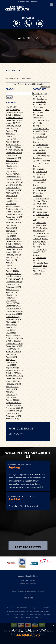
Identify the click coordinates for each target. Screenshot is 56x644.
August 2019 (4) (13, 206)
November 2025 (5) (14, 408)
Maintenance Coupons (28, 583)
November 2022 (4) (14, 311)
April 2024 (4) (12, 357)
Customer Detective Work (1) (39, 179)
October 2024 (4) (13, 373)
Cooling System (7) (38, 142)
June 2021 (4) (12, 265)
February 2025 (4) (14, 384)
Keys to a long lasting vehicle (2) (41, 150)
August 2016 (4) (13, 110)
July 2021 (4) (11, 268)
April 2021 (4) (12, 260)
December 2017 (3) (14, 153)
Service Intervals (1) (38, 108)
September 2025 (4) (15, 403)
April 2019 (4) (12, 196)
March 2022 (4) (12, 290)
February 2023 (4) (14, 319)
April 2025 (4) (12, 389)
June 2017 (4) (12, 136)
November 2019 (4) (14, 214)
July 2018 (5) (11, 171)
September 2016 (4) (15, 112)
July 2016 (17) (12, 107)
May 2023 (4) (12, 327)
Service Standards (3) (38, 196)
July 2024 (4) (11, 365)
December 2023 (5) (14, 346)
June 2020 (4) (12, 233)
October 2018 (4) (13, 179)
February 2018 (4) (14, 158)
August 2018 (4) (13, 174)
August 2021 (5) (13, 271)
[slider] (14, 467)
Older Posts (45, 87)
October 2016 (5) (13, 115)
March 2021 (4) (12, 257)
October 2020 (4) (13, 244)
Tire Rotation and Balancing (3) (40, 231)
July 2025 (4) (11, 397)
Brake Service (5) (39, 243)
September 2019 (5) (15, 209)
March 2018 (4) (12, 161)
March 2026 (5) (12, 419)
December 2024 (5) (14, 378)
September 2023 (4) (15, 338)
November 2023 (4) (14, 343)
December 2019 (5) (14, 217)
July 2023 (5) (11, 333)
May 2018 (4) (12, 166)
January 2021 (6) (13, 252)
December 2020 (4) (14, 249)
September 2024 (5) (15, 370)
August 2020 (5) (13, 239)
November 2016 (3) (14, 118)
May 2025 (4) (12, 392)
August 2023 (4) (13, 335)
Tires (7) (40, 163)
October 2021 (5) (13, 276)
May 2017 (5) (12, 134)
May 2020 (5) (12, 230)
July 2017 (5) (11, 139)
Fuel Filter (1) (39, 270)
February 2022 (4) (14, 287)
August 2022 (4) (13, 303)
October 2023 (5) (13, 341)
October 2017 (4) (13, 147)
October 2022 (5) (13, 308)
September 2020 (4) (15, 241)
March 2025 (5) (12, 386)
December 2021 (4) (14, 282)
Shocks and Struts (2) (40, 237)
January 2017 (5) (13, 123)
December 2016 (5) (14, 120)
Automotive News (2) (40, 251)
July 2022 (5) (11, 300)
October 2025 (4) (13, 405)
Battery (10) (38, 93)
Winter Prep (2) (40, 240)
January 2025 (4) (13, 381)
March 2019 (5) (12, 193)
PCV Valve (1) (40, 267)
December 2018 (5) (14, 185)
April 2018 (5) (12, 163)
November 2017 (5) (14, 150)
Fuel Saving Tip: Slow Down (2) (41, 158)
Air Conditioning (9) (40, 96)
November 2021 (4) (14, 279)
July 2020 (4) (11, 236)
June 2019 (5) (12, 201)
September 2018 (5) (15, 177)
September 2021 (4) (15, 274)
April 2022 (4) (12, 292)
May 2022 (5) (12, 295)
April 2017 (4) (12, 131)
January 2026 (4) (13, 413)
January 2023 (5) (13, 317)
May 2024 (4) (12, 360)
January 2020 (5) (13, 220)
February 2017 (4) (14, 126)
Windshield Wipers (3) (39, 224)
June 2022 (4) (12, 298)
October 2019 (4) (13, 212)
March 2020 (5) (12, 225)
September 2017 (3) (15, 144)
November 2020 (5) (14, 247)
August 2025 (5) (13, 400)
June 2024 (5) (12, 362)
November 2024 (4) (14, 376)
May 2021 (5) (12, 263)
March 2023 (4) (12, 322)
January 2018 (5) (13, 155)
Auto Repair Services (28, 580)
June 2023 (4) (12, 330)
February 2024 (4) (14, 351)
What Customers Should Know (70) (41, 128)
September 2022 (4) (15, 306)
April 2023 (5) (12, 325)
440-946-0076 (18, 434)
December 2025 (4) (14, 411)
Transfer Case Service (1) (40, 264)
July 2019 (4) (11, 204)
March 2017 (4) (12, 128)
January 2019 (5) (13, 187)
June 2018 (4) (12, 169)
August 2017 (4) (13, 142)
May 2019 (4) (12, 198)
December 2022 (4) (14, 314)
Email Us (28, 595)
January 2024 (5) (13, 349)
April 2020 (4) (12, 228)
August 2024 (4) (13, 368)
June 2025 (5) (12, 394)
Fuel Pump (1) (39, 272)
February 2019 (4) (14, 190)
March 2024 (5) (12, 354)
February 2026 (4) (14, 416)
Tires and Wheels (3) (41, 112)
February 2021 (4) (14, 255)
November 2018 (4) (14, 182)
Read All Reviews (28, 547)
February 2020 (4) (14, 222)
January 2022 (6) (13, 284)
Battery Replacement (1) (39, 118)
